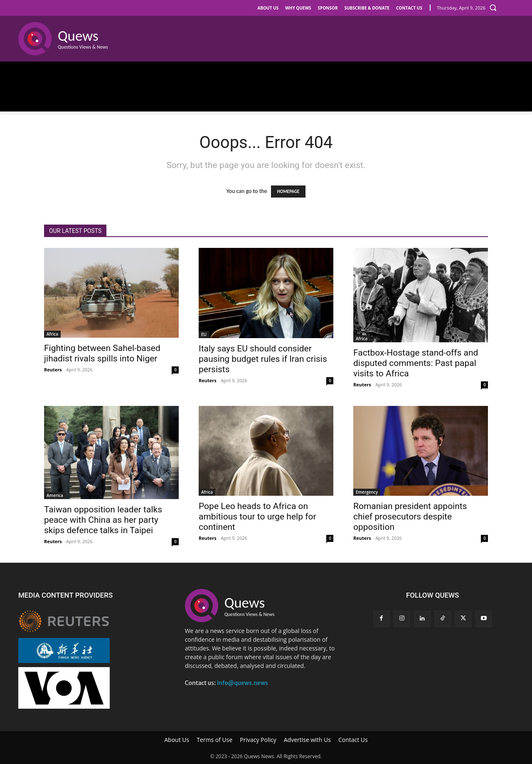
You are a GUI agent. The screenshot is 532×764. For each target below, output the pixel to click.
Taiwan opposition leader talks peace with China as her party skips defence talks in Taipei (103, 520)
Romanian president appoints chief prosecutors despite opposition (410, 517)
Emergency (367, 492)
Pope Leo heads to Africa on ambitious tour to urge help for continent (257, 517)
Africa (52, 334)
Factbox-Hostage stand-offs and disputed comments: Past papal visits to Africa (416, 363)
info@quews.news (243, 683)
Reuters (53, 370)
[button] (493, 7)
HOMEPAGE (288, 192)
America (55, 495)
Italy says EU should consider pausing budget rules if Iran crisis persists (263, 359)
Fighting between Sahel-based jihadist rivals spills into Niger (102, 353)
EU (204, 334)
